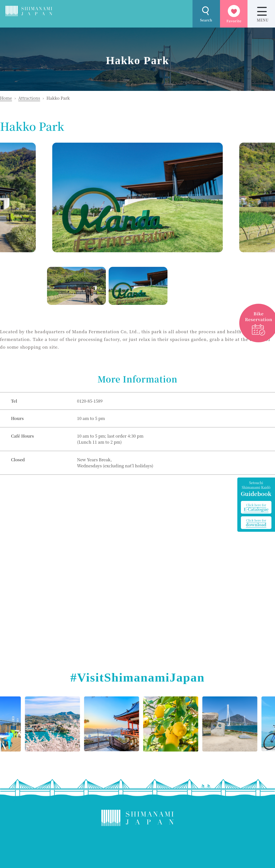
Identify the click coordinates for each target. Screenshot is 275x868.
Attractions (29, 98)
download (256, 523)
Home (6, 98)
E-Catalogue (256, 507)
